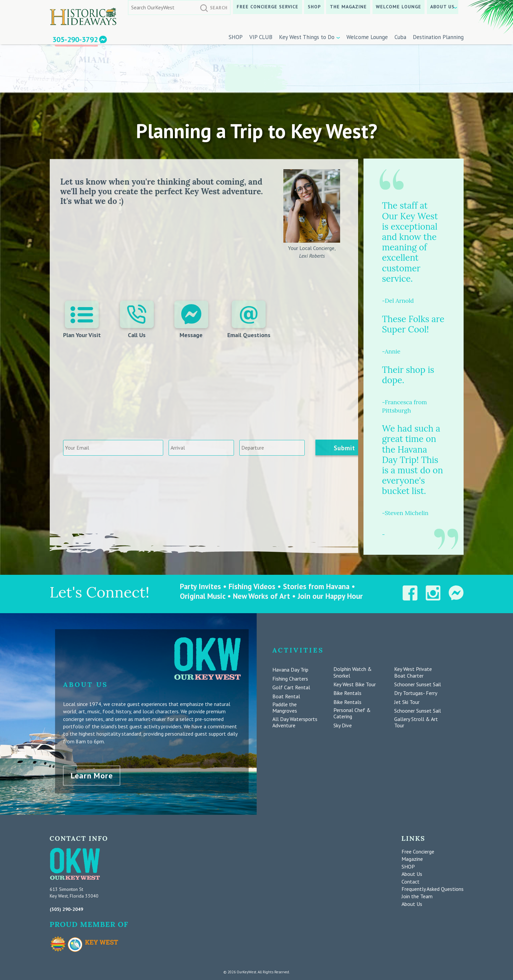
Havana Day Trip (290, 670)
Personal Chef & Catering (352, 713)
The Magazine (348, 7)
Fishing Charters (290, 679)
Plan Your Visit (82, 320)
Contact (411, 881)
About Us (442, 7)
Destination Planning (438, 37)
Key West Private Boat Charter (413, 672)
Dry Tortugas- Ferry (416, 693)
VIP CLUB (261, 37)
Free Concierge (418, 851)
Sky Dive (343, 725)
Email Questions (249, 320)
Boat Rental (286, 696)
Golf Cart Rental (291, 687)
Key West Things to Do (307, 37)
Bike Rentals (347, 693)
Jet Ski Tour (407, 702)
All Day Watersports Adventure (295, 722)
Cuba (400, 37)
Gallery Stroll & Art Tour (416, 722)
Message (191, 320)
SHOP (314, 7)
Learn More (92, 775)
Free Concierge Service (268, 7)
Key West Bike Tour (355, 684)
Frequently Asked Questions (433, 888)
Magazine (412, 859)
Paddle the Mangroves (285, 708)
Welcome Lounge (399, 7)
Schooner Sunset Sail (418, 684)
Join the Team (417, 896)
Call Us (137, 320)
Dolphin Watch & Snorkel (353, 672)
